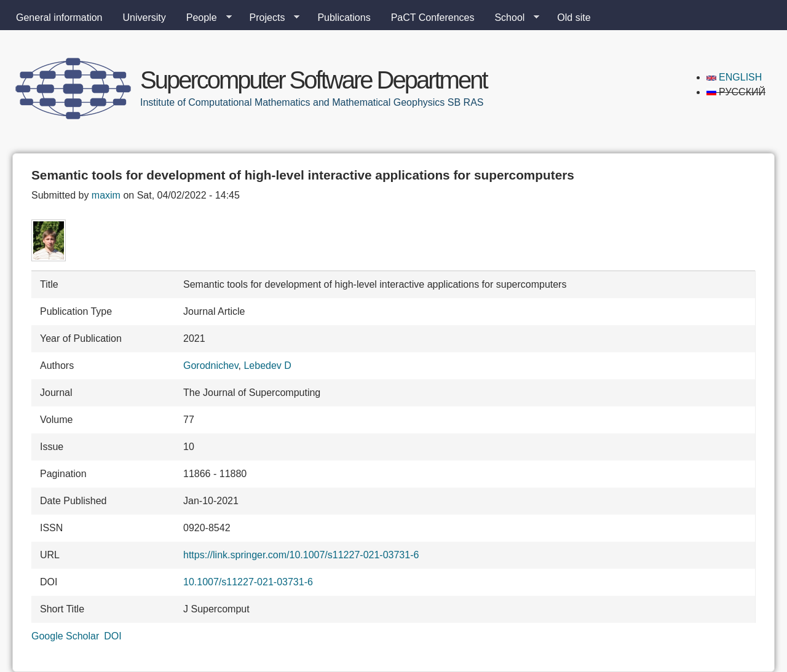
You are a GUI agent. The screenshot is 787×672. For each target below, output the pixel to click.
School (512, 18)
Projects (270, 18)
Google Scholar (65, 636)
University (144, 18)
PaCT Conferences (433, 18)
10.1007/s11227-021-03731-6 (248, 582)
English (734, 77)
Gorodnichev (211, 366)
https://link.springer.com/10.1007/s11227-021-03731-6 (301, 555)
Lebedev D (267, 366)
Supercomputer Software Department (314, 80)
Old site (574, 18)
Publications (344, 18)
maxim (106, 195)
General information (59, 18)
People (204, 18)
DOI (113, 636)
